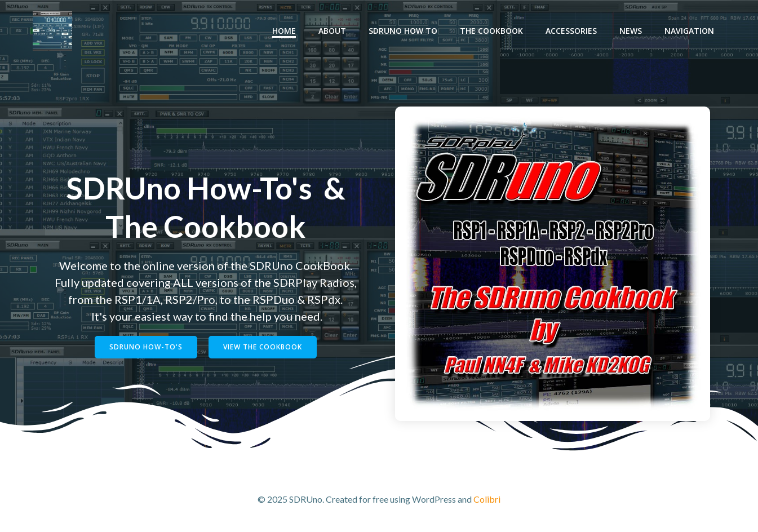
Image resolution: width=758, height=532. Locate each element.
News (632, 31)
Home (285, 31)
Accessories (572, 31)
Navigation (690, 31)
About (333, 31)
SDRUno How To (404, 31)
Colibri (487, 498)
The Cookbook (493, 31)
